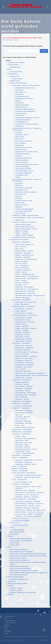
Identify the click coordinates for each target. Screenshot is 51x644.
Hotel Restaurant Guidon (24, 99)
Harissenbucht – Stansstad (25, 322)
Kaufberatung (15, 81)
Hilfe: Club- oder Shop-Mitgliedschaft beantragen (28, 554)
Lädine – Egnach (21, 272)
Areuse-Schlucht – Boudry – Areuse (28, 506)
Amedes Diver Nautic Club (25, 88)
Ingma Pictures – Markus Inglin (26, 152)
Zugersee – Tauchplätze (21, 408)
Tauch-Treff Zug (21, 162)
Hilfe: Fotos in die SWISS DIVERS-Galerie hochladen (29, 556)
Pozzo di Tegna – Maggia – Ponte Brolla (29, 514)
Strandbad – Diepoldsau (24, 462)
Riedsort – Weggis (22, 330)
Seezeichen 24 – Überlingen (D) (27, 289)
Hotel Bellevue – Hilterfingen (26, 393)
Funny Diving (20, 203)
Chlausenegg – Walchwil (24, 413)
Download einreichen (20, 525)
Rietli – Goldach (21, 281)
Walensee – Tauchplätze (22, 434)
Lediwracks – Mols (22, 441)
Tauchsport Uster (22, 175)
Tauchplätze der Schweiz (19, 240)
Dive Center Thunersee (24, 188)
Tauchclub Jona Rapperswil (25, 111)
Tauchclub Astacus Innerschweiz (27, 164)
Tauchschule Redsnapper (25, 209)
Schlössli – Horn (21, 285)
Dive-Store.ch (21, 194)
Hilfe (9, 547)
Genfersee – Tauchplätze (22, 300)
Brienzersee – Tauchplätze (22, 432)
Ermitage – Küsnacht (23, 350)
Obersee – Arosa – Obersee (25, 490)
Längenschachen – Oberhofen (26, 395)
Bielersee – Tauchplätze (21, 403)
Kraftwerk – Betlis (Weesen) (26, 438)
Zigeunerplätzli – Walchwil (25, 427)
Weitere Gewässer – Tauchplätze (25, 499)
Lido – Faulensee (21, 397)
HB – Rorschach (21, 264)
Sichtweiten (14, 534)
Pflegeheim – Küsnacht (24, 361)
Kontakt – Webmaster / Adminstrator (23, 592)
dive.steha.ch (20, 92)
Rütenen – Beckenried (23, 333)
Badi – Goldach (21, 247)
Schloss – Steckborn (23, 283)
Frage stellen (18, 79)
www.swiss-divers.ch (10, 616)
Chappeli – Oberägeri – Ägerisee (27, 508)
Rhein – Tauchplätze (20, 458)
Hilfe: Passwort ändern (18, 558)
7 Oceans (19, 133)
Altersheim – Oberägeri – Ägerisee (28, 501)
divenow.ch (20, 94)
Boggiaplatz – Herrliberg (24, 348)
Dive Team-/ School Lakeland (26, 192)
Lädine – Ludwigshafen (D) (25, 274)
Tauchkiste (19, 116)
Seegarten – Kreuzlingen (24, 287)
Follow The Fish (21, 150)
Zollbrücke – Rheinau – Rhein (26, 464)
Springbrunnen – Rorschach (25, 293)
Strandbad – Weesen (23, 447)
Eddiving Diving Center (24, 147)
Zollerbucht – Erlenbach (24, 378)
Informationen (13, 74)
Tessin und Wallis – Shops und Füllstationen (28, 218)
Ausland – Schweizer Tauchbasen (25, 222)
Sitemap (11, 595)
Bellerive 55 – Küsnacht (24, 346)
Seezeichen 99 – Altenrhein (25, 291)
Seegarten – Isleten (22, 335)
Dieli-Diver (19, 139)
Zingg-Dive (20, 126)
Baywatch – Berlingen (23, 253)
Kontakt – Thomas (17, 588)
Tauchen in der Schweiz (16, 62)
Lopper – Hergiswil (22, 326)
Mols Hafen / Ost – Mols (24, 443)
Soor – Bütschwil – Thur (24, 482)
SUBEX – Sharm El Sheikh (24, 235)
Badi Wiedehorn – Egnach (25, 251)
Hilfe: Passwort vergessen (20, 560)
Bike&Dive (19, 186)
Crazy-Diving (20, 213)
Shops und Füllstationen (19, 83)
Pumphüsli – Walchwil (23, 421)
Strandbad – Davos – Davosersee (27, 495)
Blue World (19, 90)
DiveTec (18, 196)
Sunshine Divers (21, 107)
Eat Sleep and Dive (22, 96)
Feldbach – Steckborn (23, 257)
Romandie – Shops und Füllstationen (26, 215)
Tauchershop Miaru (22, 167)
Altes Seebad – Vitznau (24, 318)
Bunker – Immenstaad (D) (25, 255)
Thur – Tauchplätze (20, 480)
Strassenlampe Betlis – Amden (26, 449)
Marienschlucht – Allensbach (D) (27, 276)
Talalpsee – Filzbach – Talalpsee (27, 497)
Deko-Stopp (20, 137)
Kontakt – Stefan (16, 590)
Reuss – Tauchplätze (20, 469)
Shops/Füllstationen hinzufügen (24, 237)
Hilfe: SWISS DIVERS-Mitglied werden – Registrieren (29, 573)
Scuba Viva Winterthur (24, 158)
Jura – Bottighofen (22, 266)
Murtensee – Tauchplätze (22, 455)
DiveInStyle (20, 145)
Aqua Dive (19, 184)
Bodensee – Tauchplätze (22, 242)
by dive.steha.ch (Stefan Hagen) (18, 640)
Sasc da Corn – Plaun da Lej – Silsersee (29, 493)
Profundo (19, 156)
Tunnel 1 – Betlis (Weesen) (25, 453)
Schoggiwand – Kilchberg (25, 365)
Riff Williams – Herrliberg (25, 363)
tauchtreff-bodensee (23, 120)
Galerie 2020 (15, 545)
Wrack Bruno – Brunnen (24, 341)
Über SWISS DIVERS (17, 532)
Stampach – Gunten (22, 399)
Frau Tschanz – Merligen (24, 386)
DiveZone (19, 198)
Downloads (14, 523)
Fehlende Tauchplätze (21, 518)
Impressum (12, 581)
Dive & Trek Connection (24, 141)
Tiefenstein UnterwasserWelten (27, 124)
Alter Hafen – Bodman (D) (25, 244)
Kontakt (10, 586)
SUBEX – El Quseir (22, 231)
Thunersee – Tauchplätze (22, 380)
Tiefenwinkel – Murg (23, 451)
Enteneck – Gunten (22, 384)
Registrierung (8, 631)
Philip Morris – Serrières (24, 309)
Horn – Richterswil (22, 354)
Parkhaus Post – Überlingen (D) (27, 278)
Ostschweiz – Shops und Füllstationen (26, 85)
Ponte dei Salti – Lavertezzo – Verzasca (30, 512)
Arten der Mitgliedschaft (19, 579)
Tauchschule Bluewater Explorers (28, 118)
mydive (18, 101)
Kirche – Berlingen (22, 268)
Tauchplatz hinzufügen (21, 521)
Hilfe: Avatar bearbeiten (19, 550)
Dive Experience (21, 190)
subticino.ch (20, 220)
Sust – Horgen (20, 369)
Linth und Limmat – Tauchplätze (24, 473)
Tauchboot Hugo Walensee (25, 109)
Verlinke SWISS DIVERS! (19, 575)
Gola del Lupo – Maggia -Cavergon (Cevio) (31, 510)
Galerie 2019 (15, 543)
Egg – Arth (19, 415)
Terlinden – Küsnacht (23, 371)
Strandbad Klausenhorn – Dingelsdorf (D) (30, 295)
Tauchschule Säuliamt (23, 169)
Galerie (10, 536)
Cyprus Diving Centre (23, 225)
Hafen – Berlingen (22, 261)
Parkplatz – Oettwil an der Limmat (28, 477)
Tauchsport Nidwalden (24, 173)
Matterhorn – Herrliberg (24, 358)
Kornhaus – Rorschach (23, 270)
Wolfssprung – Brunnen (24, 339)
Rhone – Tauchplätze (20, 471)
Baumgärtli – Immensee (24, 410)
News (9, 69)
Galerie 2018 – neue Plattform (21, 541)
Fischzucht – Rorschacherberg (26, 259)
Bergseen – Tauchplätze (21, 484)
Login (6, 629)
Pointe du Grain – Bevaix (24, 313)
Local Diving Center (23, 154)
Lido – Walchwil (21, 419)
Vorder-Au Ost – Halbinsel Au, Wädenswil (30, 373)
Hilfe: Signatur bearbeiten (20, 566)
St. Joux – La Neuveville (24, 406)
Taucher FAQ (15, 76)
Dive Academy (21, 143)
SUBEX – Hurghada (22, 233)
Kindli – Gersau (21, 324)
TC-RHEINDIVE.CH (22, 122)
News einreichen (16, 72)
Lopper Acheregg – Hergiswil (26, 328)
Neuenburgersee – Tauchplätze (24, 306)
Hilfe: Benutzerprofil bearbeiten (22, 552)
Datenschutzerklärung (11, 623)
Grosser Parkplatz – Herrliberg (26, 352)
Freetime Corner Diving (24, 201)
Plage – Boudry (21, 311)
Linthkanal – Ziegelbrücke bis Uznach (29, 475)
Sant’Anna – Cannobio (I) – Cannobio (28, 516)
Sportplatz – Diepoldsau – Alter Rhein (29, 460)
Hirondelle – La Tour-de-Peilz (26, 302)
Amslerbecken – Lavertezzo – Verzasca (29, 504)
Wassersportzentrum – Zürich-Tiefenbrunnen (32, 375)
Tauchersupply (21, 113)
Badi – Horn (20, 249)
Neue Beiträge (15, 67)
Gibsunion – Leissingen (24, 389)
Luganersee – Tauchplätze (22, 430)
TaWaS (18, 177)
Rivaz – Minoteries (22, 304)
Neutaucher (20, 103)
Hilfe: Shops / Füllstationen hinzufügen (24, 570)
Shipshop (19, 207)
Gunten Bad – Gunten (23, 391)
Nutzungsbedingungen (16, 577)
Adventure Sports (22, 135)
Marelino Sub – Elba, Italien (25, 227)
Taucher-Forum (13, 65)
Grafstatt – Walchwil (23, 417)
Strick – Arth (20, 425)
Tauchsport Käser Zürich (24, 171)
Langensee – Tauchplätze (22, 401)
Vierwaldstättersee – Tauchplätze (25, 315)
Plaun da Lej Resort (22, 105)
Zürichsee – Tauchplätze (22, 343)
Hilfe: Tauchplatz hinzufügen (21, 568)
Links (12, 527)
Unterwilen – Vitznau (23, 337)
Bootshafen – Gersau (23, 320)
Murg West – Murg (22, 445)
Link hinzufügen (19, 530)
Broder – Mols (20, 436)
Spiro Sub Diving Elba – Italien (26, 229)
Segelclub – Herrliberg (24, 367)
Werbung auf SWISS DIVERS (17, 584)
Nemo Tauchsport (22, 205)
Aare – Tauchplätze (20, 466)
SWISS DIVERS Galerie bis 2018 (21, 539)
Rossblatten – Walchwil (24, 423)
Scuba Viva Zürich (22, 160)
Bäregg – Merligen (22, 382)
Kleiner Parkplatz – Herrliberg (26, 356)
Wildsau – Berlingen (23, 298)
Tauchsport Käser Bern (24, 211)
